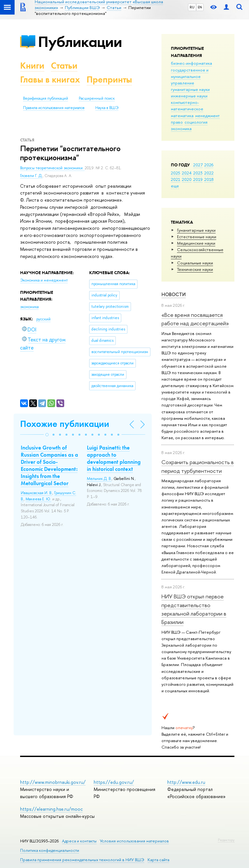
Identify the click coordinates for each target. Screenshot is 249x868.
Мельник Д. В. (99, 479)
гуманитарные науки (190, 89)
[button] (47, 435)
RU (192, 7)
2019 (198, 179)
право (177, 122)
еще (175, 186)
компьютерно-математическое (187, 106)
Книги (32, 66)
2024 (187, 173)
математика (182, 116)
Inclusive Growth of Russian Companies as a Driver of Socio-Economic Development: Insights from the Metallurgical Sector (49, 465)
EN (200, 7)
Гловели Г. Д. (31, 176)
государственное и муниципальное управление (190, 76)
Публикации (80, 42)
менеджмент (207, 116)
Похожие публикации (65, 424)
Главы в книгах (50, 79)
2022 (209, 173)
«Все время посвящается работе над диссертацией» (195, 319)
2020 (187, 179)
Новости (174, 294)
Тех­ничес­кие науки (195, 269)
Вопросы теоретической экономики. (52, 168)
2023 (198, 173)
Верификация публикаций (46, 98)
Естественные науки (197, 237)
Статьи (64, 66)
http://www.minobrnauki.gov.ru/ (53, 782)
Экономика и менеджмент (44, 280)
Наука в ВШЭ (107, 108)
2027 (198, 165)
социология (196, 122)
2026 (209, 165)
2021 (176, 179)
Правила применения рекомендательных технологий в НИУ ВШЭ (82, 860)
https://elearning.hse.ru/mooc (51, 809)
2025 (176, 173)
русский (43, 319)
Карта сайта (158, 860)
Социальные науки (195, 263)
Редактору (226, 840)
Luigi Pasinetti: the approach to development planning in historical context (114, 458)
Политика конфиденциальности (50, 850)
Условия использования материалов (134, 841)
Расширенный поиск (97, 98)
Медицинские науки (196, 243)
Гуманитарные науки (196, 230)
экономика (181, 128)
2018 (209, 179)
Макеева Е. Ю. (38, 499)
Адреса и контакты (79, 841)
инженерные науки (189, 96)
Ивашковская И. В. (36, 493)
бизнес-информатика (191, 63)
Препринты (109, 79)
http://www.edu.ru (186, 782)
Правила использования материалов (54, 108)
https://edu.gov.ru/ (114, 782)
